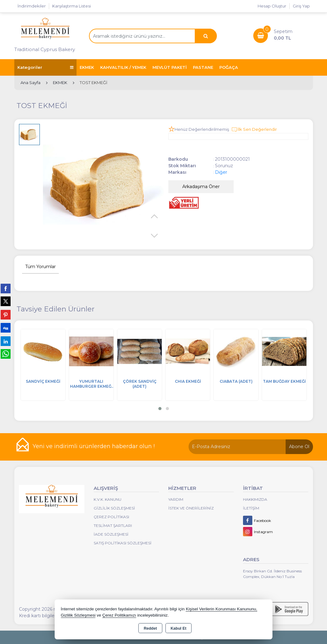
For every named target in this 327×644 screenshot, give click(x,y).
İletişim (251, 508)
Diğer (221, 172)
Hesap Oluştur (272, 6)
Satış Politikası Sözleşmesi (123, 543)
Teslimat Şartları (113, 526)
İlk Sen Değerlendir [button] (254, 130)
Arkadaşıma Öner (201, 187)
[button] (160, 409)
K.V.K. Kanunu (107, 499)
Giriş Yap (301, 6)
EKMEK (87, 67)
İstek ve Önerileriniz (191, 508)
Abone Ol (299, 447)
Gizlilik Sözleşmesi (114, 508)
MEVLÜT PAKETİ (170, 67)
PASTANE (203, 67)
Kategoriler (45, 67)
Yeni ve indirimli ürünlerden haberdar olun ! (94, 446)
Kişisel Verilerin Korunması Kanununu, (222, 609)
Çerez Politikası (111, 517)
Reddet (150, 628)
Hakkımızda (255, 499)
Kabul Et (178, 628)
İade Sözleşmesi (111, 534)
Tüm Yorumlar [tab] (40, 267)
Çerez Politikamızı (119, 615)
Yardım (176, 499)
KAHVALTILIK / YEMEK (123, 67)
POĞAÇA (229, 67)
